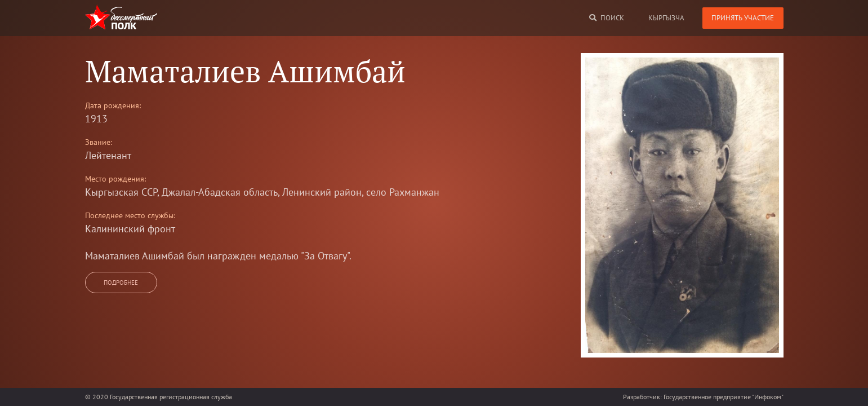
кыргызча (666, 18)
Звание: (99, 142)
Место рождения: (115, 179)
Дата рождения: (113, 105)
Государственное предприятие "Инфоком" (724, 397)
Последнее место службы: (130, 215)
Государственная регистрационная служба (171, 397)
